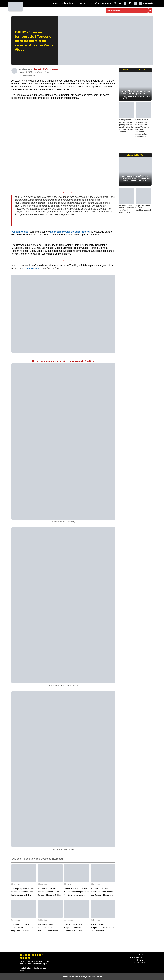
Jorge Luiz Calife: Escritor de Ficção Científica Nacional (143, 208)
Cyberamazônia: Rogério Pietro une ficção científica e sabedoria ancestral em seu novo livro (136, 178)
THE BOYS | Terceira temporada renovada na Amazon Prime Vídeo (74, 928)
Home (55, 3)
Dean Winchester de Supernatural (70, 232)
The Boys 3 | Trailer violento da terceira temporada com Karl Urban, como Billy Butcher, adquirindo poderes (23, 892)
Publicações (67, 3)
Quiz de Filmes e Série (89, 3)
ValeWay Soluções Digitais (90, 977)
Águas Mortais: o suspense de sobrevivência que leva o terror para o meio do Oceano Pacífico (136, 95)
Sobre (142, 955)
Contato (107, 3)
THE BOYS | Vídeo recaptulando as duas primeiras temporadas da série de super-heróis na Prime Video (48, 928)
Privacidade (139, 963)
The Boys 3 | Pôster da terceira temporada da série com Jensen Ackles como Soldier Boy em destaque (102, 892)
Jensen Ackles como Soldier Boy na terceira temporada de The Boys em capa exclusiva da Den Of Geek (77, 892)
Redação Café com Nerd (46, 69)
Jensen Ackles (20, 232)
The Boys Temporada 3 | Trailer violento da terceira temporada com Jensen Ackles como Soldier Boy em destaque (23, 928)
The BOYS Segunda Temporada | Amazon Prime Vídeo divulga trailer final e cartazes (102, 928)
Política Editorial (137, 957)
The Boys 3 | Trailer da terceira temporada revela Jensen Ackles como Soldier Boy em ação (49, 892)
